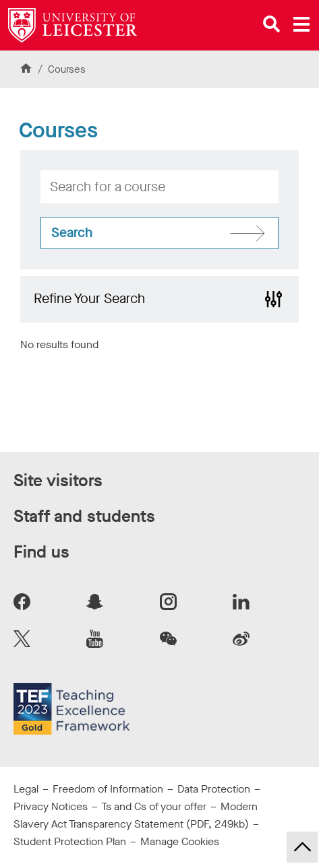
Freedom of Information (108, 789)
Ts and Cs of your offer (154, 806)
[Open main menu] (301, 24)
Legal (26, 789)
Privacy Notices (51, 806)
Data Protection (214, 789)
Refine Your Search (89, 299)
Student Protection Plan (70, 841)
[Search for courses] (159, 233)
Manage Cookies (180, 841)
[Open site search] (272, 24)
